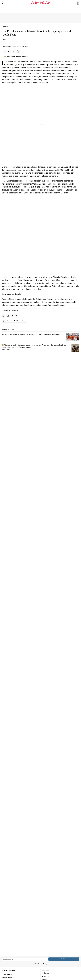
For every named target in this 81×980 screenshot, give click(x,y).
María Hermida (6, 350)
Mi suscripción (7, 974)
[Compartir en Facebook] (14, 51)
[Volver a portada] (40, 3)
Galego (45, 964)
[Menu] (3, 3)
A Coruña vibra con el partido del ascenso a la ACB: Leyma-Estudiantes (31, 334)
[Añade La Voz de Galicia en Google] (16, 57)
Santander (15, 310)
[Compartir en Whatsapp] (5, 51)
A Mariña (46, 976)
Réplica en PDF (8, 977)
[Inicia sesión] (77, 3)
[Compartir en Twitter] (18, 51)
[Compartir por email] (9, 51)
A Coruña (46, 973)
